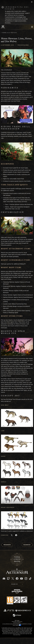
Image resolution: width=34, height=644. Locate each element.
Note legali (17, 620)
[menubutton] (32, 27)
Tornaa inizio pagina (17, 559)
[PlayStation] (9, 611)
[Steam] (17, 615)
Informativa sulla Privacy (17, 622)
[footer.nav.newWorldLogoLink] (17, 573)
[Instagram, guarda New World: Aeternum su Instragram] (26, 579)
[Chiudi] (32, 2)
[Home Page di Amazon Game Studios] (17, 591)
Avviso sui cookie (17, 623)
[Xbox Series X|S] (23, 611)
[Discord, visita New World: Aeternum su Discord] (4, 579)
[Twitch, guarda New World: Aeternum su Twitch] (8, 579)
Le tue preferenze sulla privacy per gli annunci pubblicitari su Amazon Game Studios (17, 624)
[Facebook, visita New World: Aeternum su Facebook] (17, 579)
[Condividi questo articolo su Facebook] (16, 535)
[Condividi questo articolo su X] (12, 535)
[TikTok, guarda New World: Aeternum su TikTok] (30, 579)
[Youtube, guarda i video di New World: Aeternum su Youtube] (22, 579)
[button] (17, 58)
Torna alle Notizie (9, 33)
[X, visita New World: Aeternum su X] (13, 579)
